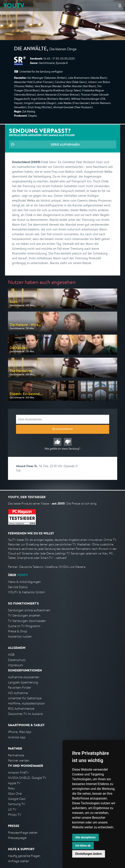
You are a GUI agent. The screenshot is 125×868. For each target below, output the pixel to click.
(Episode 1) (70, 466)
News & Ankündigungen (24, 582)
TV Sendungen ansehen (24, 615)
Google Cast (17, 799)
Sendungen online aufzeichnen (29, 610)
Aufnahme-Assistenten (24, 677)
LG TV (12, 809)
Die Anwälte (30, 49)
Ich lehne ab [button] (83, 846)
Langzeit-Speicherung (23, 682)
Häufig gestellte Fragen (24, 856)
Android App (17, 737)
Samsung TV (16, 804)
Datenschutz (17, 660)
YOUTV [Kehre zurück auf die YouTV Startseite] (14, 6)
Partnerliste (16, 755)
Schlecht (68, 442)
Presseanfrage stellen (23, 833)
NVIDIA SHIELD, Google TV (27, 778)
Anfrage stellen (19, 861)
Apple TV (14, 783)
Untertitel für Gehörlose (25, 698)
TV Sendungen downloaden (27, 621)
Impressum (15, 665)
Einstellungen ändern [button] (89, 854)
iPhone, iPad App (20, 732)
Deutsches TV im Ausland (25, 714)
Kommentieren (63, 429)
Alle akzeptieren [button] (86, 837)
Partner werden (19, 761)
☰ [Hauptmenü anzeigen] (120, 6)
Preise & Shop (18, 631)
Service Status (18, 587)
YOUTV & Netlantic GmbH (26, 592)
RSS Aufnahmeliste (21, 709)
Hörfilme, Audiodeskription (26, 703)
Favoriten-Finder (19, 688)
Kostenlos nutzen (20, 636)
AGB (11, 655)
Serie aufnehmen (65, 144)
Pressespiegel (17, 838)
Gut (57, 442)
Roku (11, 788)
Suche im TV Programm (24, 626)
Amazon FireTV (18, 773)
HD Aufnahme (18, 693)
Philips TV (15, 815)
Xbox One (15, 794)
